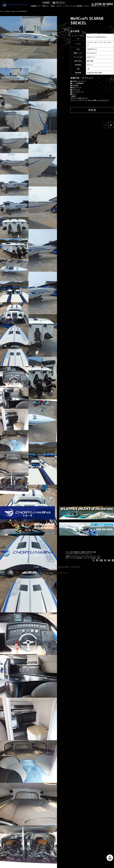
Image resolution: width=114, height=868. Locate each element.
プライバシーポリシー (64, 567)
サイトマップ (76, 567)
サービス (73, 6)
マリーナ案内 (42, 6)
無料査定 (80, 6)
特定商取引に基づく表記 (48, 567)
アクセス (86, 6)
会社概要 (36, 567)
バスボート (59, 6)
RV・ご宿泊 (51, 6)
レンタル (66, 6)
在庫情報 (34, 6)
